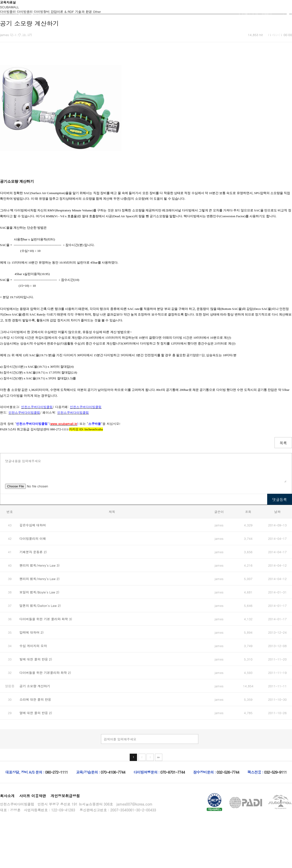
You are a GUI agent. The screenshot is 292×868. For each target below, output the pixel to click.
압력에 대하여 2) (32, 632)
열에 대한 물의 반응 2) (36, 713)
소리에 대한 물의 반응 (35, 699)
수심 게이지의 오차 (33, 646)
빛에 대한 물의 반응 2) (36, 659)
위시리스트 (270, 13)
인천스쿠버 (18, 34)
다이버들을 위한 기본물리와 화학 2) (45, 673)
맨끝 (159, 757)
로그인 (5, 13)
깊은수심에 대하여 (33, 525)
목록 (283, 443)
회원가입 (21, 13)
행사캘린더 (201, 34)
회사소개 (7, 796)
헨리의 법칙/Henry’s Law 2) (40, 579)
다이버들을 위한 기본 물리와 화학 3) (46, 619)
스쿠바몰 (274, 34)
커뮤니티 (164, 34)
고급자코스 (128, 34)
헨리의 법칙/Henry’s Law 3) (40, 565)
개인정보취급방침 (65, 796)
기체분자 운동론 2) (33, 552)
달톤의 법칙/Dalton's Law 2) (40, 606)
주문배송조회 (248, 13)
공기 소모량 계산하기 (35, 686)
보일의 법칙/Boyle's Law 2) (39, 592)
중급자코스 (91, 34)
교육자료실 (237, 34)
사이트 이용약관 (33, 796)
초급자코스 (55, 34)
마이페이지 (39, 13)
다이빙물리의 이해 (33, 538)
